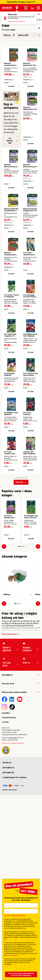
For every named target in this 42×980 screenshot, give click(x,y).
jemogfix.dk (8, 772)
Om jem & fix (8, 684)
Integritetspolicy (9, 718)
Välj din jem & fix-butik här (17, 21)
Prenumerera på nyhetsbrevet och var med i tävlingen (21, 974)
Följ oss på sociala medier (14, 692)
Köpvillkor (6, 713)
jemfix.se (7, 763)
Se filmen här (12, 141)
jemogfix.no (8, 768)
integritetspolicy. (13, 955)
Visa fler (19, 482)
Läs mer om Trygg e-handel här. (13, 743)
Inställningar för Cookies (15, 777)
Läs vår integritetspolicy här (15, 916)
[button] (19, 546)
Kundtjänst (7, 675)
